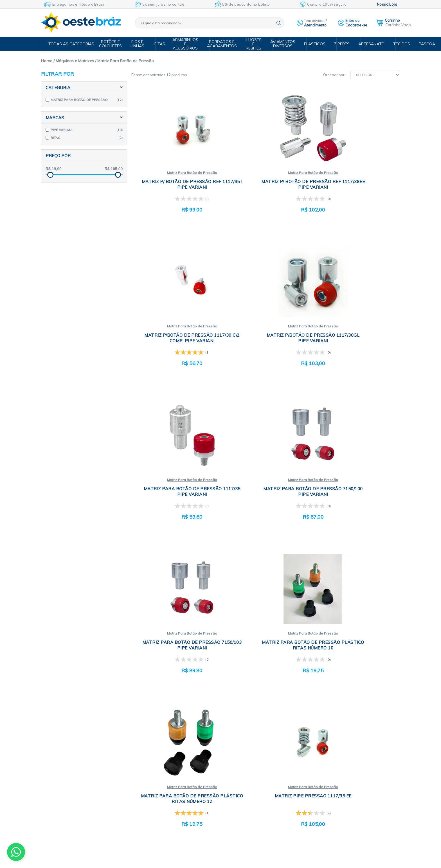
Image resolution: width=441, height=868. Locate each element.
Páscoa (420, 44)
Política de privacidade (177, 755)
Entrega (165, 777)
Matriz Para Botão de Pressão (176, 173)
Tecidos (396, 44)
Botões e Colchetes (116, 44)
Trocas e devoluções (175, 763)
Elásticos (313, 44)
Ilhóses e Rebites (255, 44)
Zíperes (339, 44)
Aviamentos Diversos (283, 44)
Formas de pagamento (177, 770)
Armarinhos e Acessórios (189, 44)
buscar (279, 23)
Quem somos (169, 741)
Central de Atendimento (178, 784)
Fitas (163, 44)
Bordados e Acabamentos (224, 44)
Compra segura (171, 748)
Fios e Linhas (142, 44)
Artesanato (368, 44)
